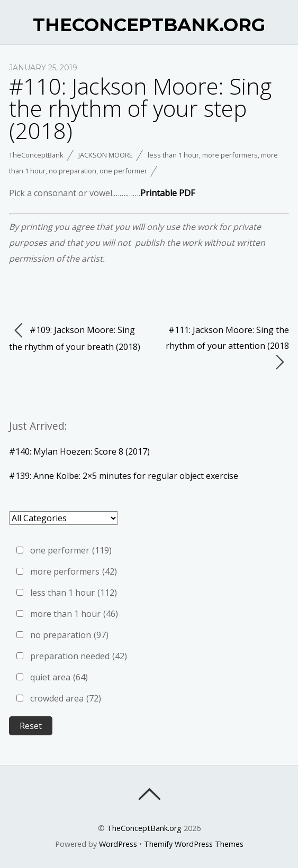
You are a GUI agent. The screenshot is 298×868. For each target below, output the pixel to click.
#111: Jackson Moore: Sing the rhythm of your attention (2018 (227, 348)
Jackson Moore (106, 155)
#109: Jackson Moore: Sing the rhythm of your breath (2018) (75, 337)
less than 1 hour (173, 155)
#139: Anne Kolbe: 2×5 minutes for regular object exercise (124, 476)
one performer (123, 171)
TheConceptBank (36, 155)
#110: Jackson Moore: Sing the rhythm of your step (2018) (140, 108)
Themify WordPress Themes (194, 844)
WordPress (118, 844)
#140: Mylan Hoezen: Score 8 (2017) (79, 451)
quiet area (59, 677)
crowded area (66, 698)
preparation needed (79, 656)
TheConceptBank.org (144, 828)
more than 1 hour (74, 614)
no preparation (73, 171)
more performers (230, 155)
